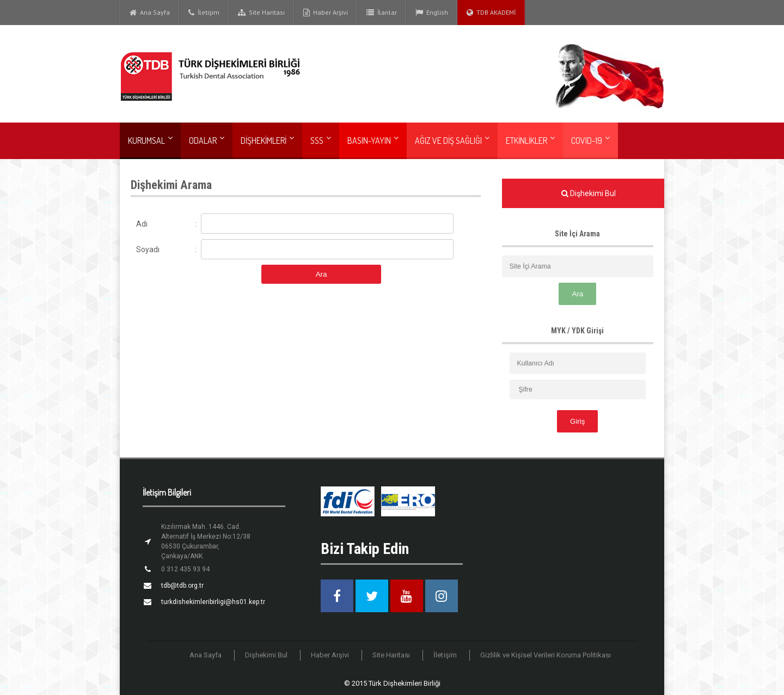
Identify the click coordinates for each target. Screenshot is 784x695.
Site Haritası (261, 13)
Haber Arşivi (326, 13)
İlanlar (382, 13)
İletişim (204, 13)
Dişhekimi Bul (267, 655)
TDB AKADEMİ (491, 13)
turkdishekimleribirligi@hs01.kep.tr (213, 602)
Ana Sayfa (150, 13)
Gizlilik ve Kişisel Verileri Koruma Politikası (546, 655)
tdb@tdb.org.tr (182, 586)
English (432, 13)
